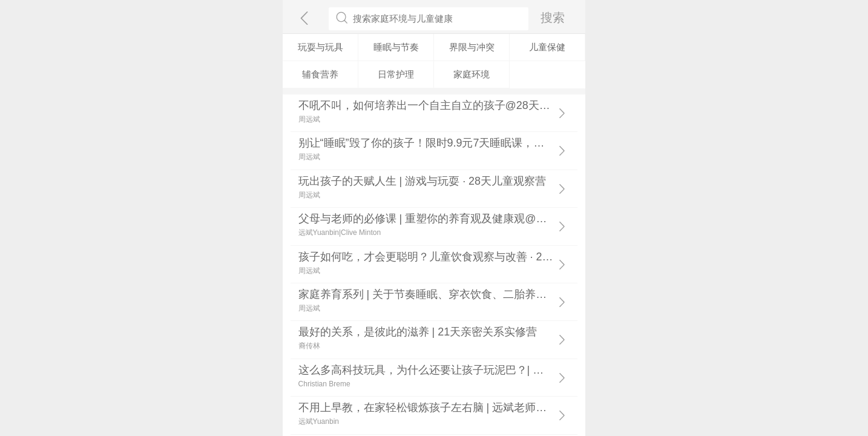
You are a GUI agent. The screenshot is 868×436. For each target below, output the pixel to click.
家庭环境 (472, 74)
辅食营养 (320, 74)
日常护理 (396, 74)
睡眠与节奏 (396, 47)
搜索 (553, 17)
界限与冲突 (472, 47)
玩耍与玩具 (321, 47)
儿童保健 (547, 47)
